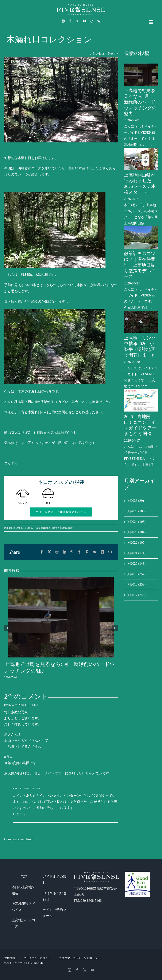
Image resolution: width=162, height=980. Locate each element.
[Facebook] (42, 552)
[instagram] (63, 21)
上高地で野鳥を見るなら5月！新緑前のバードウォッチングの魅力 (140, 102)
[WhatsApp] (72, 552)
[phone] (99, 21)
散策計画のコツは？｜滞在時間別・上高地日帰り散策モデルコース (140, 265)
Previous (99, 54)
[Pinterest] (87, 552)
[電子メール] (110, 552)
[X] (49, 552)
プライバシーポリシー (37, 958)
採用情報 (10, 958)
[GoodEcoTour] (138, 873)
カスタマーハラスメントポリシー (80, 958)
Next (111, 54)
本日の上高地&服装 (61, 528)
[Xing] (102, 552)
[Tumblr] (79, 552)
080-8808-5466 (91, 901)
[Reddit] (57, 552)
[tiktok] (92, 21)
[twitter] (77, 21)
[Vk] (95, 552)
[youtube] (85, 21)
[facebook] (70, 21)
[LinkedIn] (65, 552)
